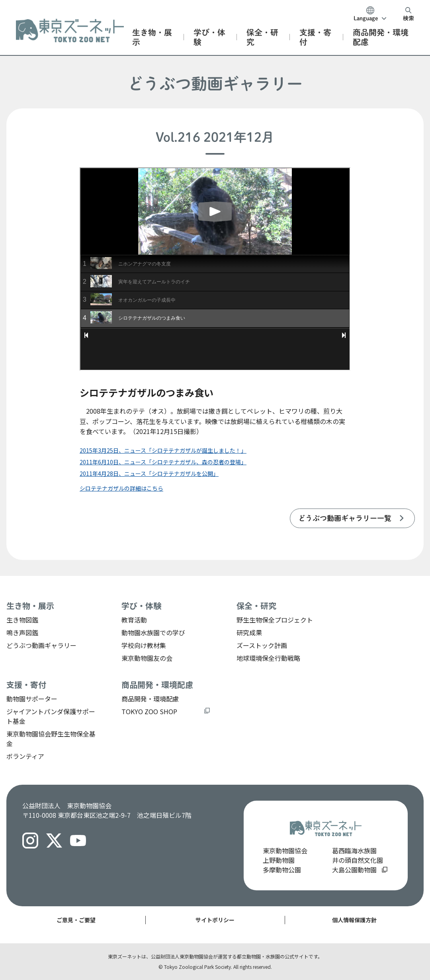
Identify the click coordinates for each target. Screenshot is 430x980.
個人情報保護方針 (354, 920)
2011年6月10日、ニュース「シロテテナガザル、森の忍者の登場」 (163, 462)
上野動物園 (279, 860)
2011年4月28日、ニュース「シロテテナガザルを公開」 (149, 473)
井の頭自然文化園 (358, 860)
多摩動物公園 (282, 870)
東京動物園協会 (285, 850)
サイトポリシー (215, 920)
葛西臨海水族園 (354, 850)
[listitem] (352, 518)
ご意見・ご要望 (76, 920)
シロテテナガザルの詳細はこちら (121, 488)
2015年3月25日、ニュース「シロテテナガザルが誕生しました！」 (163, 450)
